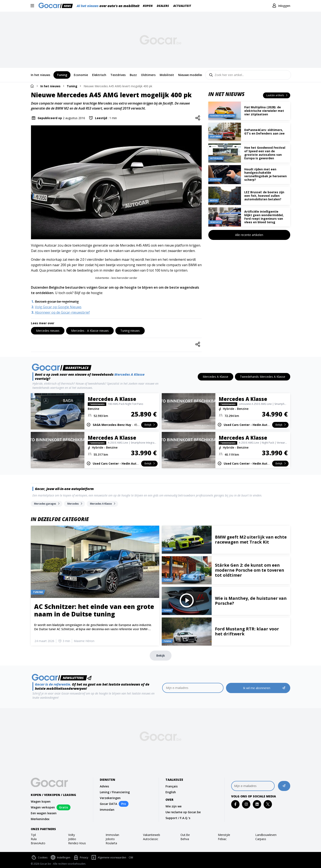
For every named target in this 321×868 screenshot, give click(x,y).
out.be (185, 835)
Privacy (80, 858)
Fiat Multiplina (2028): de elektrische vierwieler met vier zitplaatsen (264, 111)
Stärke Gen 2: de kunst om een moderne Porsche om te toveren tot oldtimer (250, 570)
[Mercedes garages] (47, 504)
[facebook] (235, 804)
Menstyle (224, 835)
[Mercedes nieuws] (48, 331)
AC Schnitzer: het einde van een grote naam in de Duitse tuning (94, 610)
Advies (104, 786)
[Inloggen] (281, 6)
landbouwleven (266, 835)
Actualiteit (182, 6)
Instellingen (60, 858)
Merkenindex (40, 819)
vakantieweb (152, 835)
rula (34, 839)
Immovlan (107, 810)
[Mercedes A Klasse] (215, 377)
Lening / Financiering (115, 792)
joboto (110, 839)
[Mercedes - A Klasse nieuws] (90, 331)
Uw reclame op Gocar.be (183, 812)
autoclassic (151, 839)
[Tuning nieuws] (130, 331)
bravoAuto (38, 843)
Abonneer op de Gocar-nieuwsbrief (62, 312)
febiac (222, 839)
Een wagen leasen (44, 813)
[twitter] (268, 804)
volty (72, 835)
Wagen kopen (41, 801)
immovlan (112, 835)
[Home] (32, 86)
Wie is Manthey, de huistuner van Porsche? (251, 601)
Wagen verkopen (43, 807)
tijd (33, 835)
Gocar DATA (108, 804)
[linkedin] (257, 804)
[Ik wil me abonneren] (258, 688)
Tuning (72, 86)
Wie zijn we (173, 806)
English (171, 792)
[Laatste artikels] (277, 95)
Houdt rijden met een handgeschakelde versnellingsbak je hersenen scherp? (265, 174)
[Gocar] (57, 6)
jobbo (72, 839)
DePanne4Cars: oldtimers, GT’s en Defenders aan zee (264, 132)
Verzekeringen (110, 798)
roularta (111, 843)
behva (185, 839)
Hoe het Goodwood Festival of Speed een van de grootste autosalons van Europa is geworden (265, 153)
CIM (131, 858)
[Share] (198, 118)
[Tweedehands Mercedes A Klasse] (263, 377)
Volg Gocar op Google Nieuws (58, 307)
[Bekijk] (161, 656)
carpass (261, 839)
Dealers (163, 6)
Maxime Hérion (84, 641)
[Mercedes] (75, 504)
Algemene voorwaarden (108, 858)
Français (172, 786)
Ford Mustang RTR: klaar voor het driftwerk (247, 631)
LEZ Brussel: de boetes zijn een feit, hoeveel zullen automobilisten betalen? (264, 196)
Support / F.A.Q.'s (178, 818)
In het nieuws (50, 86)
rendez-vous (77, 843)
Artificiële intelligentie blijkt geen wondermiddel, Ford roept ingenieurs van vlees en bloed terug (264, 217)
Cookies (39, 858)
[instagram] (246, 804)
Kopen (148, 6)
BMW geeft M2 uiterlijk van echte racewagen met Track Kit (251, 539)
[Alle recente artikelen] (249, 235)
